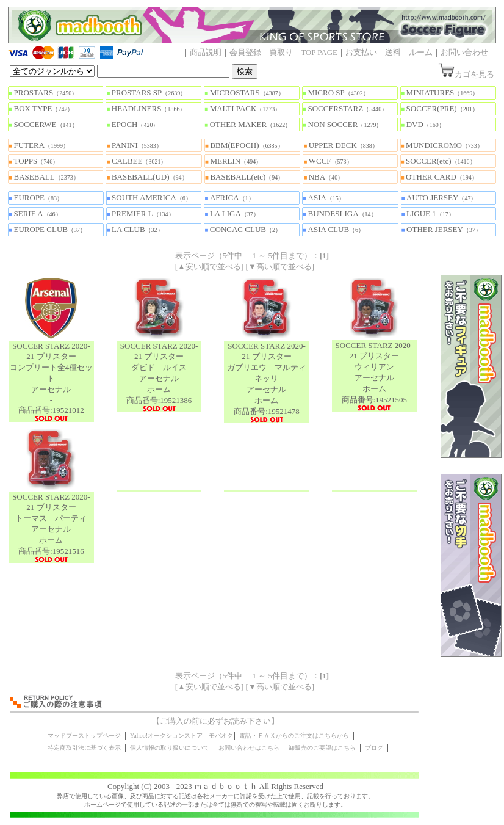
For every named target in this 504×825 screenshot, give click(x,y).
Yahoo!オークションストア (166, 736)
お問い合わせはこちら (249, 748)
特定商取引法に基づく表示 (84, 748)
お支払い (361, 52)
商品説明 (206, 52)
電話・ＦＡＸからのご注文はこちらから (294, 736)
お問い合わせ (464, 52)
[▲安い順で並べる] (210, 267)
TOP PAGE (319, 52)
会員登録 (245, 52)
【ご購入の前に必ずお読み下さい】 (215, 721)
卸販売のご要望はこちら (322, 748)
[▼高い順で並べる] (280, 267)
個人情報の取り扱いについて (170, 748)
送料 (393, 52)
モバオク (221, 736)
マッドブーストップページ (84, 736)
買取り (281, 52)
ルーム (421, 52)
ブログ (374, 748)
